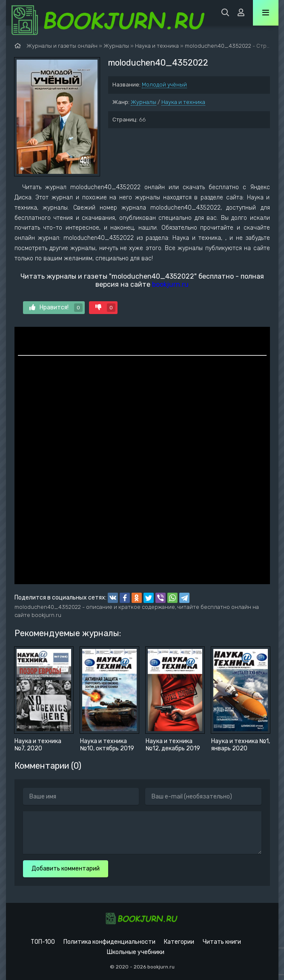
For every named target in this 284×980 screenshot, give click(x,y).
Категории (179, 942)
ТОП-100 (43, 942)
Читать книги (222, 942)
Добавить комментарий (66, 869)
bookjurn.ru (170, 284)
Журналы (143, 102)
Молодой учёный (164, 85)
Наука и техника (183, 102)
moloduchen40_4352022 (218, 46)
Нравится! (56, 308)
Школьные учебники (136, 952)
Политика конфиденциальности (109, 942)
